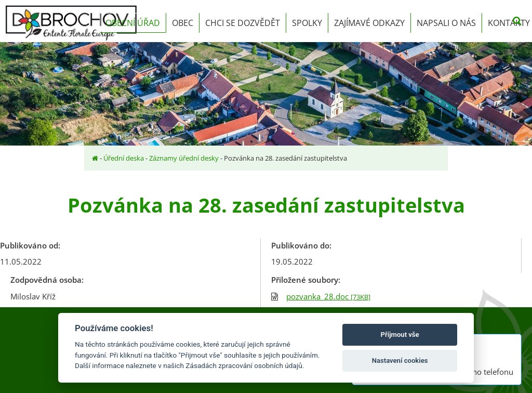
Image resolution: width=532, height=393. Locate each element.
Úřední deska (124, 158)
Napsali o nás (446, 23)
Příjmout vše (400, 335)
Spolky (307, 23)
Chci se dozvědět (243, 23)
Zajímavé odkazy (369, 23)
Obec (183, 23)
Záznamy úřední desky (184, 158)
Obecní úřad (133, 23)
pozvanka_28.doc (328, 296)
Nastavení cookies (400, 361)
